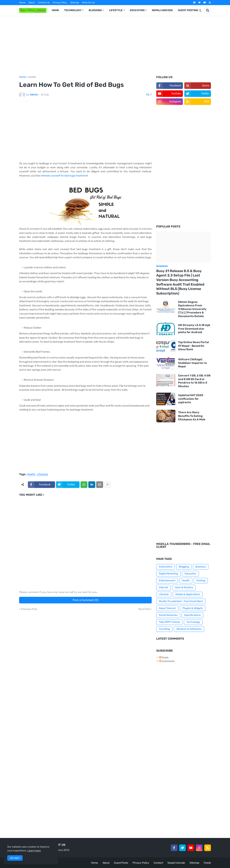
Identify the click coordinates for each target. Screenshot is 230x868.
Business (201, 567)
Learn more (34, 851)
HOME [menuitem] (55, 10)
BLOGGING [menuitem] (95, 10)
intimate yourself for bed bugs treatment (64, 176)
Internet (163, 587)
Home (22, 3)
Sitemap (75, 3)
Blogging (184, 567)
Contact (158, 863)
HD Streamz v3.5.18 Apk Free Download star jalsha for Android (194, 329)
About (32, 3)
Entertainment (167, 581)
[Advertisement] (115, 46)
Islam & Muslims (184, 587)
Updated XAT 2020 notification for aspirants (191, 399)
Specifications (192, 615)
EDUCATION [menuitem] (137, 10)
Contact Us (44, 3)
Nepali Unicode (176, 863)
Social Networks (168, 615)
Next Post (144, 609)
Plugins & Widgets (193, 608)
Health (32, 77)
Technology (193, 622)
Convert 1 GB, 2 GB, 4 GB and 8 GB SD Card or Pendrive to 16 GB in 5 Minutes (194, 381)
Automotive (166, 567)
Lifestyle (42, 474)
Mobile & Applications (188, 594)
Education (190, 574)
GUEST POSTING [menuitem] (188, 10)
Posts (164, 658)
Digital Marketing (168, 574)
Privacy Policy (141, 863)
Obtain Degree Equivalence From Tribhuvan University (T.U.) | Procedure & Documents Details (192, 309)
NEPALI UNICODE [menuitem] (162, 10)
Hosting (201, 581)
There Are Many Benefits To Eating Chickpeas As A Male (192, 416)
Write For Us (88, 3)
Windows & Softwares (189, 629)
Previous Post (29, 609)
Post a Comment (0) (85, 600)
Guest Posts (121, 863)
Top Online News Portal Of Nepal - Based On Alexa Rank (193, 346)
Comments (167, 661)
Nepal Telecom (167, 608)
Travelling (164, 629)
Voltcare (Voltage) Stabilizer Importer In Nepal (193, 363)
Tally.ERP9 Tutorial (169, 622)
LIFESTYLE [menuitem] (116, 10)
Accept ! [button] (15, 858)
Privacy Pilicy (60, 3)
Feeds (207, 863)
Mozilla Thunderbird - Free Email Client (181, 601)
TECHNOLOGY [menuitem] (73, 10)
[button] (200, 10)
